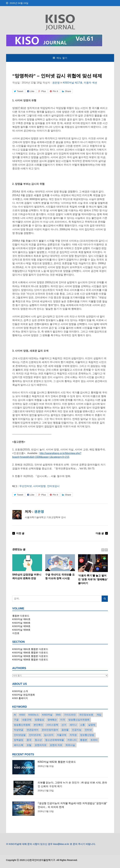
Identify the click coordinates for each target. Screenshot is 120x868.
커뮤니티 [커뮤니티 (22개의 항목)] (72, 740)
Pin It (54, 91)
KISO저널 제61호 (21, 619)
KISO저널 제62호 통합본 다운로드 (57, 762)
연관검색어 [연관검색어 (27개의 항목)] (32, 730)
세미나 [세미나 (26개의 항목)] (73, 725)
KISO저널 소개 (20, 691)
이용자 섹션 (90, 83)
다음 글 (100, 533)
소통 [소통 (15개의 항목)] (82, 725)
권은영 (56, 83)
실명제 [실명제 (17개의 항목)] (92, 725)
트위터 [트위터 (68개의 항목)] (94, 740)
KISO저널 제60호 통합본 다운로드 (30, 652)
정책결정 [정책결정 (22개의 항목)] (19, 740)
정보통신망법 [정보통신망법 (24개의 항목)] (87, 735)
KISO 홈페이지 (20, 698)
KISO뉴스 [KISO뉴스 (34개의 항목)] (34, 715)
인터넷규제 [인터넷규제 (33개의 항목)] (35, 735)
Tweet (19, 91)
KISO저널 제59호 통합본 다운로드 (30, 656)
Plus (42, 91)
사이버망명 (39, 486)
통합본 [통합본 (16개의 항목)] (84, 740)
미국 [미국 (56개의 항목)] (63, 720)
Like (31, 91)
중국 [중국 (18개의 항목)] (29, 740)
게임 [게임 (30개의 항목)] (99, 715)
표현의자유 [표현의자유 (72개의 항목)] (41, 745)
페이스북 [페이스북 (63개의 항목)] (19, 745)
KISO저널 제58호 (21, 630)
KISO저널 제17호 (73, 83)
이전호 (16, 633)
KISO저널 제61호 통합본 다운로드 (30, 649)
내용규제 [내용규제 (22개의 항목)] (27, 720)
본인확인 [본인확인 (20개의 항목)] (38, 725)
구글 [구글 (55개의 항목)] (16, 720)
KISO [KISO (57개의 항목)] (22, 715)
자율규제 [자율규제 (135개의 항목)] (62, 735)
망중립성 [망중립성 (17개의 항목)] (39, 720)
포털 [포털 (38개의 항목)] (29, 745)
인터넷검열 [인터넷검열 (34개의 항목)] (20, 735)
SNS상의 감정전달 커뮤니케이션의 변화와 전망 (27, 567)
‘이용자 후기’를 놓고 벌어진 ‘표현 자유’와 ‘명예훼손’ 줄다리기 (93, 569)
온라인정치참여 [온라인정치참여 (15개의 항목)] (50, 730)
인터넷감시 (53, 486)
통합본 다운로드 (21, 616)
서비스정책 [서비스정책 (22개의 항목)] (52, 725)
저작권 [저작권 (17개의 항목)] (73, 735)
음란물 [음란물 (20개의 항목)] (65, 730)
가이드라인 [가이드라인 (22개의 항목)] (70, 715)
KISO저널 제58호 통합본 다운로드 (30, 659)
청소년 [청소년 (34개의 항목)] (38, 740)
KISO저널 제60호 (21, 623)
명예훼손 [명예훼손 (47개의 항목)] (52, 720)
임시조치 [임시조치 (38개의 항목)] (49, 735)
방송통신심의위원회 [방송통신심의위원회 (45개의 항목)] (79, 720)
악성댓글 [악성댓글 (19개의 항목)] (19, 730)
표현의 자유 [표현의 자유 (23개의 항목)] (56, 745)
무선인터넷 (26, 486)
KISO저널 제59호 (21, 626)
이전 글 (20, 533)
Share (67, 91)
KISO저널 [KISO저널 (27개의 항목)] (47, 715)
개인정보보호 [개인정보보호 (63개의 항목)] (86, 715)
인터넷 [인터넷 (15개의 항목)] (88, 730)
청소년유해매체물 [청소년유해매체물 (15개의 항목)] (55, 740)
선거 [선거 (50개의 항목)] (64, 725)
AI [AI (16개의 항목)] (15, 715)
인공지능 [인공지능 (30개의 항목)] (77, 730)
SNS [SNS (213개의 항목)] (58, 715)
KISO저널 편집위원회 (24, 695)
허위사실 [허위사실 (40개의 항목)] (70, 745)
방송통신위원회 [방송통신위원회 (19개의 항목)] (22, 725)
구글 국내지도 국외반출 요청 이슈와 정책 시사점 (60, 567)
